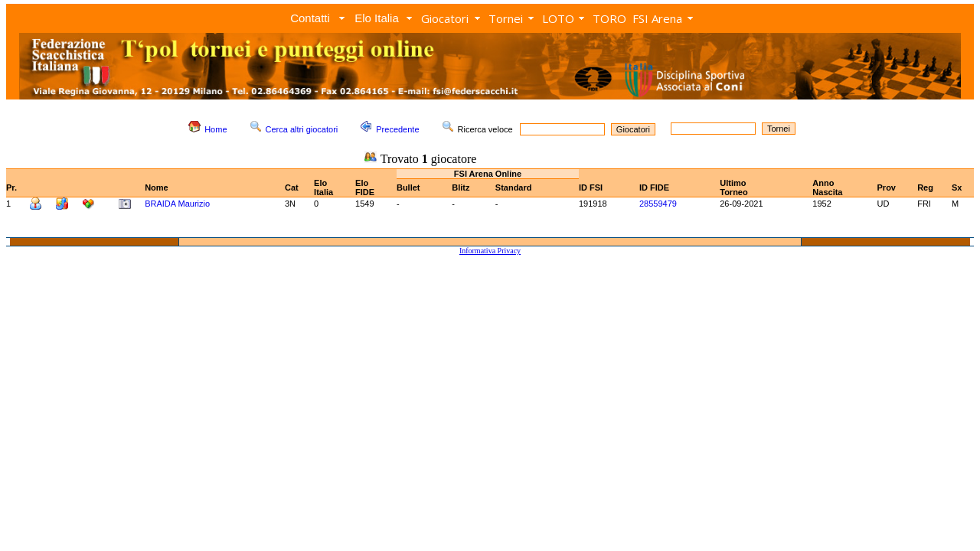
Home (216, 129)
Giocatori (445, 18)
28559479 (658, 204)
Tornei (506, 18)
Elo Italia (377, 18)
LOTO (558, 18)
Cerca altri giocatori (302, 129)
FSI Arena (657, 18)
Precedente (397, 129)
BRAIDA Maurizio (177, 204)
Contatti (310, 18)
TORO (609, 18)
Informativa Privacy (490, 251)
